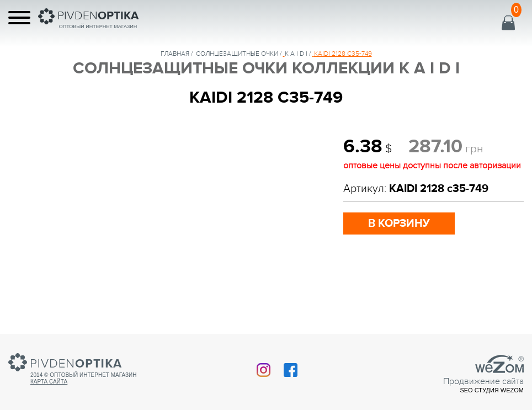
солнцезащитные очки (237, 54)
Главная (175, 54)
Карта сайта (49, 382)
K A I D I (296, 54)
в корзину (399, 223)
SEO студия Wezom (492, 390)
